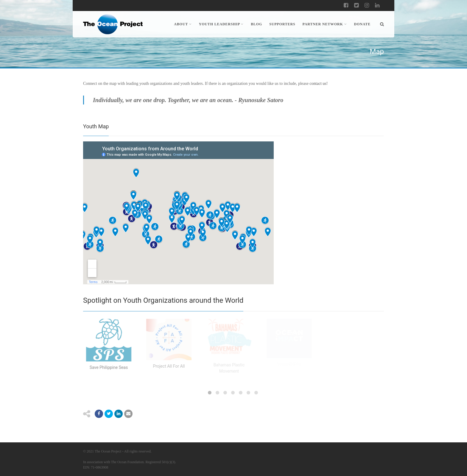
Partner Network (325, 24)
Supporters (282, 24)
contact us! (319, 84)
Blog (256, 24)
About (183, 24)
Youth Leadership (221, 24)
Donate (362, 24)
